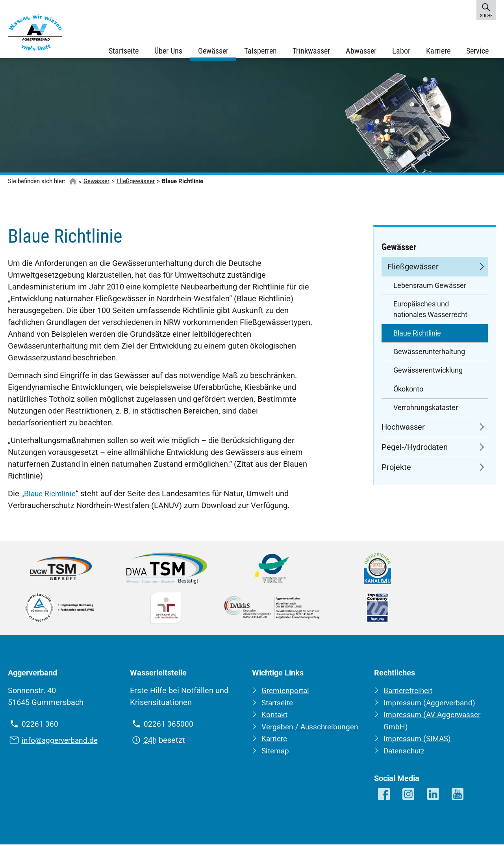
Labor (401, 51)
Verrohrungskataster (426, 410)
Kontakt (275, 717)
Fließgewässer (136, 184)
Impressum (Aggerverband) (432, 705)
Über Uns (168, 51)
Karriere (438, 51)
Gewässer (213, 51)
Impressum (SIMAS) (419, 740)
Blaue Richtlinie (51, 496)
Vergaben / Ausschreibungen (312, 729)
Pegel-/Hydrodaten (415, 450)
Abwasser (361, 51)
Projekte (396, 470)
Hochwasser (403, 430)
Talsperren (260, 51)
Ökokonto (408, 392)
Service (477, 51)
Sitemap (276, 752)
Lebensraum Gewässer (430, 288)
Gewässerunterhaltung (429, 354)
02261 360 (40, 727)
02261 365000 (169, 727)
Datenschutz (406, 752)
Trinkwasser (311, 51)
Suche (486, 9)
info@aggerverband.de (61, 742)
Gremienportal (287, 693)
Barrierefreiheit (410, 693)
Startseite (123, 51)
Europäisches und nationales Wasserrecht (430, 312)
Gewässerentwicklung (428, 373)
